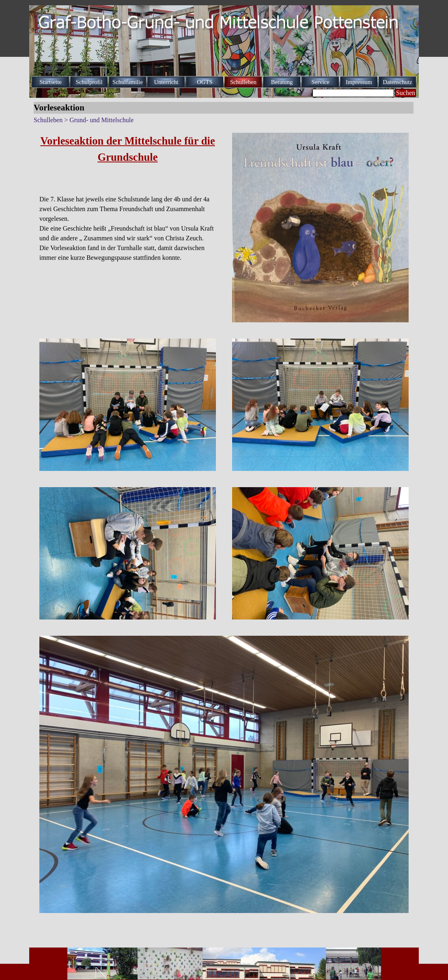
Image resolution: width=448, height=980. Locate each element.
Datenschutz (397, 82)
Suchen (406, 93)
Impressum (359, 82)
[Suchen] (353, 93)
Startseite (51, 82)
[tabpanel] (128, 198)
